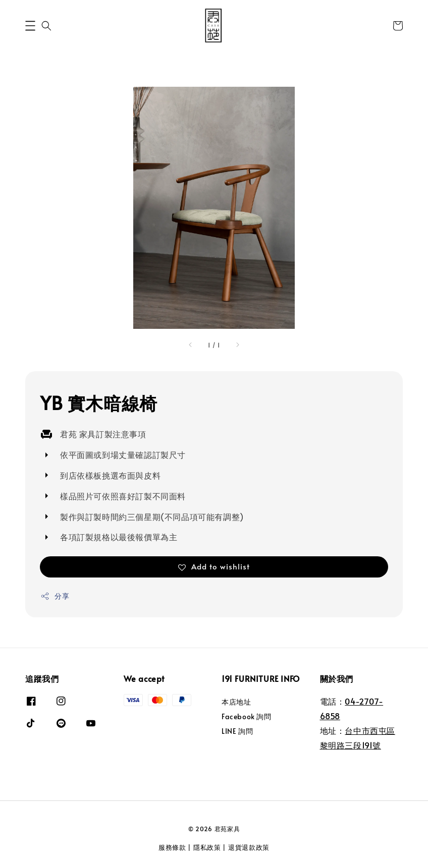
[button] (30, 26)
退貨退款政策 (249, 847)
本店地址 (236, 702)
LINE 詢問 (237, 731)
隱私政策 (207, 847)
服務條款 (172, 847)
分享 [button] (55, 596)
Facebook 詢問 (247, 716)
